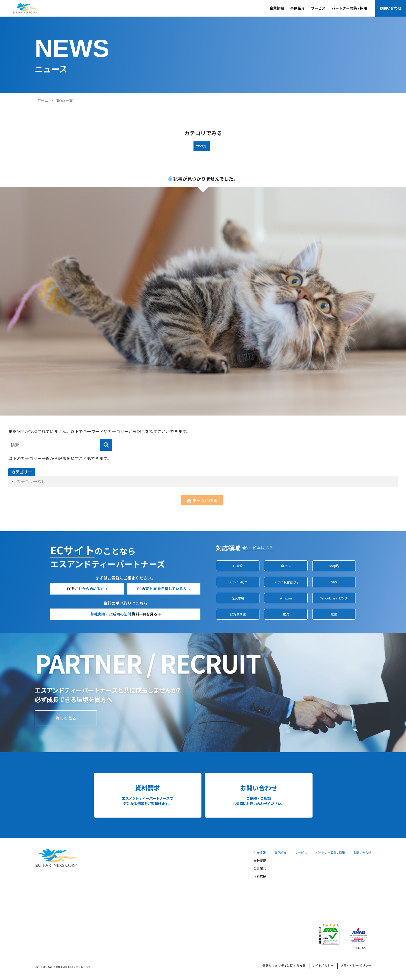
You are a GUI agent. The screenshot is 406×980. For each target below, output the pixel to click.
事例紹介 (298, 8)
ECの (162, 589)
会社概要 (260, 861)
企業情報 (277, 8)
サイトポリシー (323, 966)
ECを (85, 589)
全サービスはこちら (258, 548)
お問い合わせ (390, 8)
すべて (202, 146)
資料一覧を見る (124, 614)
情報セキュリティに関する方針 (284, 966)
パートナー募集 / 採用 (349, 8)
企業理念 (260, 869)
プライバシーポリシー (356, 966)
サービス (318, 8)
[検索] (106, 445)
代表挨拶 (260, 876)
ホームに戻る (202, 500)
